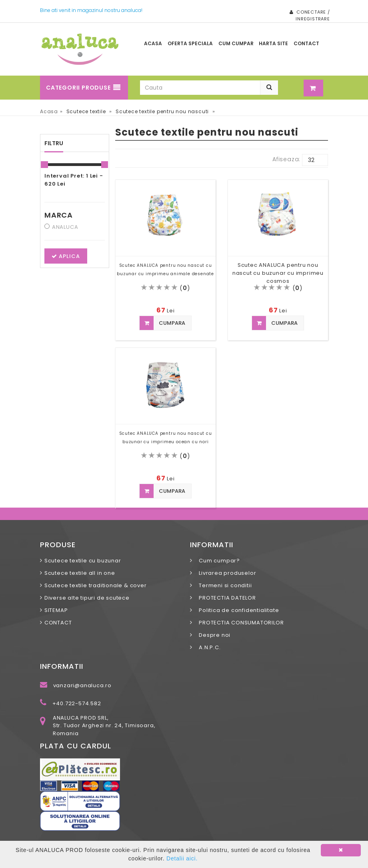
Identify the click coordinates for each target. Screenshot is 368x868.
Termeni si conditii (223, 585)
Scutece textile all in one (80, 573)
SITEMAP (56, 610)
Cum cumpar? (217, 561)
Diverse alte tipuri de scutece (87, 598)
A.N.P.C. (208, 647)
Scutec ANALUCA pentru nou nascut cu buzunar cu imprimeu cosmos (278, 273)
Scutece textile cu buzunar (83, 561)
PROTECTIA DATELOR (225, 598)
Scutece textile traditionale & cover (96, 585)
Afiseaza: (286, 159)
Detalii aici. (182, 858)
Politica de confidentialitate (237, 610)
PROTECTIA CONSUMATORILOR (239, 623)
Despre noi (212, 635)
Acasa (49, 111)
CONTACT (58, 623)
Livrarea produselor (225, 573)
